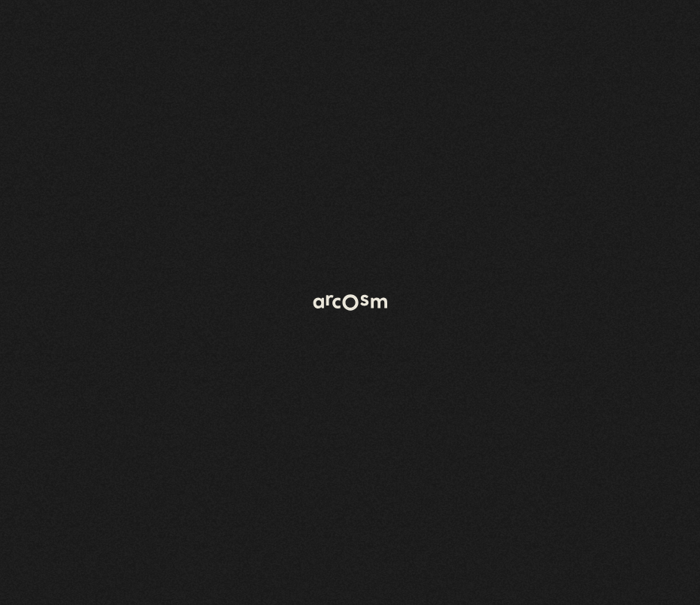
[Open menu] (326, 62)
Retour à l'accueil (89, 149)
